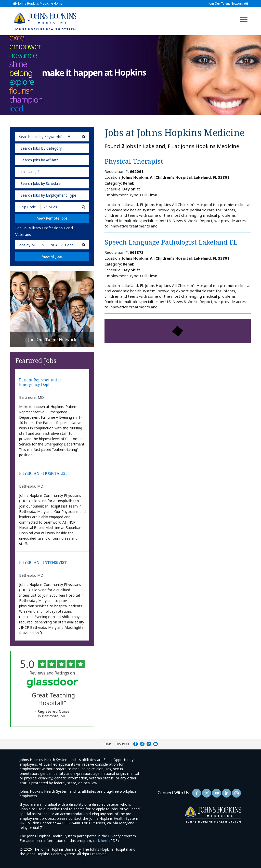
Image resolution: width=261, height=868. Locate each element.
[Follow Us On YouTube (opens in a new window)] (217, 793)
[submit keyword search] (84, 137)
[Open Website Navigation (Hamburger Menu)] (246, 13)
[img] (45, 21)
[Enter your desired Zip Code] (28, 207)
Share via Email (155, 744)
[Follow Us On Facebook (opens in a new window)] (197, 793)
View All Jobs (52, 256)
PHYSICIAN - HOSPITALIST (43, 474)
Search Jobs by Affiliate (40, 160)
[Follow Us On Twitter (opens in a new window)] (207, 793)
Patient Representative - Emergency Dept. (42, 383)
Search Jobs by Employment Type (48, 195)
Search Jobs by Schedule (41, 183)
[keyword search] (52, 137)
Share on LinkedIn (149, 744)
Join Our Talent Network (226, 4)
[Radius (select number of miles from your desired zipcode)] (58, 207)
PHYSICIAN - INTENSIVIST (43, 563)
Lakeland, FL (31, 172)
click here (101, 841)
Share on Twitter (142, 744)
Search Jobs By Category (41, 148)
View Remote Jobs (52, 218)
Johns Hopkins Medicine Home (40, 4)
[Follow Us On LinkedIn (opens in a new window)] (226, 793)
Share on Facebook (136, 744)
